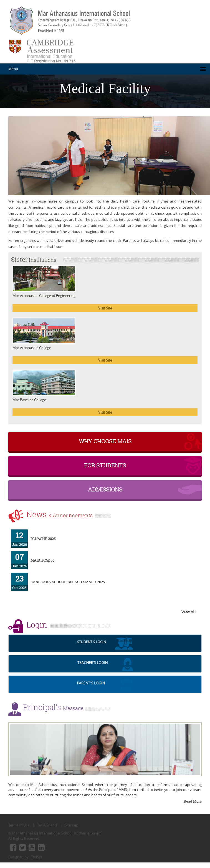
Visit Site (105, 308)
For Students (105, 465)
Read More (193, 801)
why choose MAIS (105, 441)
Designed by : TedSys (25, 857)
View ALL (189, 612)
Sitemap (71, 825)
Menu (13, 69)
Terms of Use (19, 825)
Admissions (105, 489)
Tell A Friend (47, 825)
